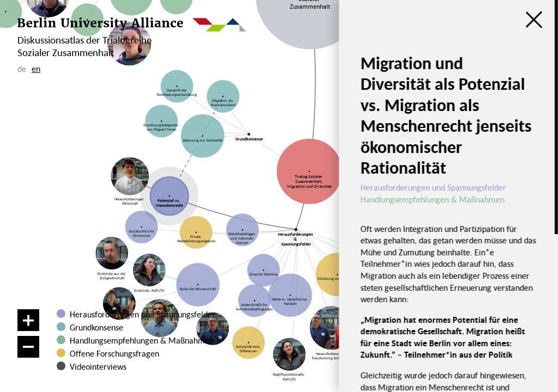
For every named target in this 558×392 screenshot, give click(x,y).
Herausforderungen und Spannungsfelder (142, 314)
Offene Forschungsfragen (114, 353)
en (36, 69)
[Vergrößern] (28, 320)
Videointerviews (98, 366)
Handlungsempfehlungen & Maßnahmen (142, 340)
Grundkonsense (96, 327)
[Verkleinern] (28, 347)
